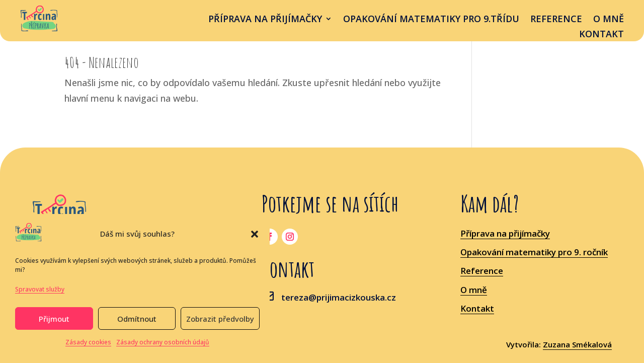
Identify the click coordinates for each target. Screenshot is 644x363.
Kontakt (601, 35)
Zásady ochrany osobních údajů (163, 342)
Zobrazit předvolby (220, 319)
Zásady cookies (88, 342)
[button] (255, 234)
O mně (609, 20)
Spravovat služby (40, 289)
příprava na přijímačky (265, 20)
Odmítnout (137, 319)
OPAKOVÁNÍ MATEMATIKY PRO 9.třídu (431, 20)
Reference (556, 20)
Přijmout (54, 319)
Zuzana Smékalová (577, 344)
